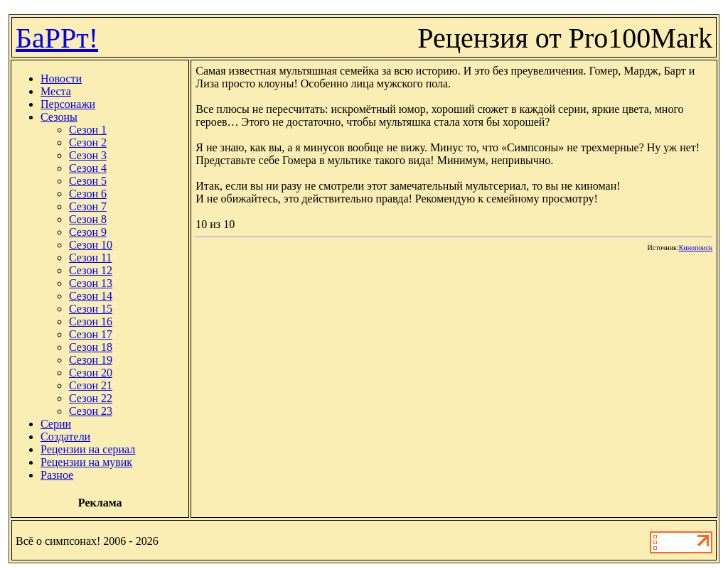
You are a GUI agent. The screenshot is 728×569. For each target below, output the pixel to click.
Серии (56, 424)
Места (56, 91)
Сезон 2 (88, 142)
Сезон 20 (91, 373)
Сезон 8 (88, 219)
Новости (61, 78)
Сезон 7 (88, 206)
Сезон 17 (91, 334)
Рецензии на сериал (88, 449)
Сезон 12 (91, 270)
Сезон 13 (91, 283)
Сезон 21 (91, 385)
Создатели (65, 437)
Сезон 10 (91, 245)
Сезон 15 (91, 309)
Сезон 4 (88, 168)
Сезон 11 (90, 258)
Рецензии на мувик (86, 462)
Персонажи (68, 104)
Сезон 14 (91, 296)
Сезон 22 (91, 398)
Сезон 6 (88, 194)
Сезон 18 (91, 347)
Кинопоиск (696, 248)
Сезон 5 (88, 181)
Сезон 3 (88, 155)
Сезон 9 (88, 232)
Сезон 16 (91, 321)
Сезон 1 (88, 130)
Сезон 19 (91, 360)
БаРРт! (57, 38)
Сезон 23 (91, 411)
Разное (57, 475)
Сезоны (59, 117)
